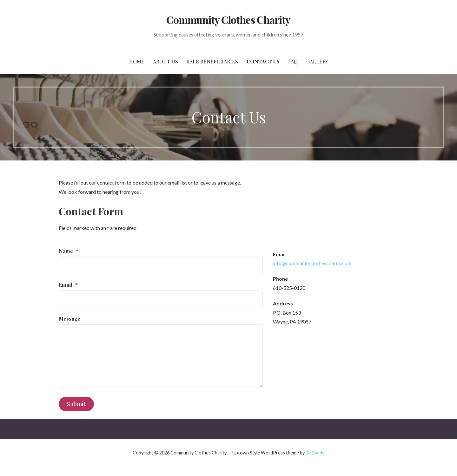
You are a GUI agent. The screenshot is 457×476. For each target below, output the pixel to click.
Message (70, 319)
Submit (76, 404)
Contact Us (263, 61)
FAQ (293, 61)
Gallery (317, 61)
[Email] (161, 299)
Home (137, 61)
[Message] (161, 356)
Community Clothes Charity (228, 20)
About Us (166, 61)
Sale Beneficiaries (212, 61)
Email (68, 285)
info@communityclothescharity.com (312, 263)
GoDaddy (315, 453)
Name (69, 251)
